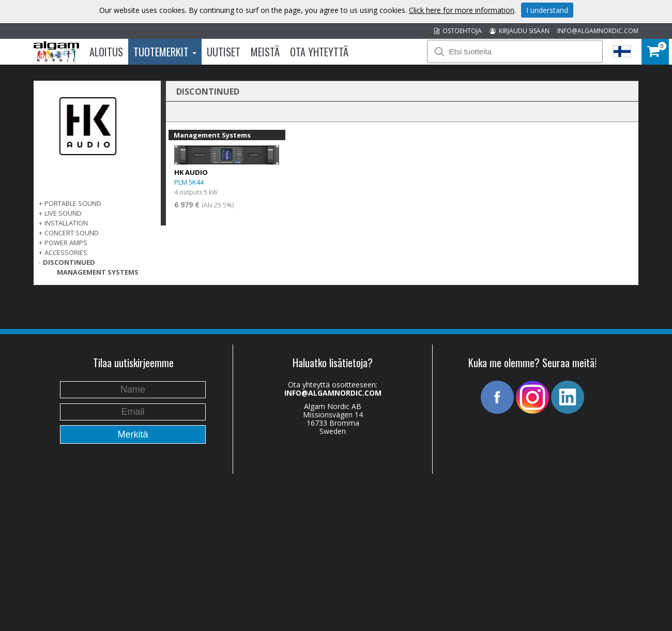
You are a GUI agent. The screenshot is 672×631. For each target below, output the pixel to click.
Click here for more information (462, 10)
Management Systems (98, 272)
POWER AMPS (66, 243)
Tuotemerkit (165, 52)
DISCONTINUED (69, 262)
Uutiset (224, 52)
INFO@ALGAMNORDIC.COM (598, 31)
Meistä (265, 52)
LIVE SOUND (63, 213)
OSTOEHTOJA (458, 31)
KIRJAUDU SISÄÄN (520, 31)
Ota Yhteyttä (319, 52)
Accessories (66, 252)
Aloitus (106, 52)
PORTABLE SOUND (73, 203)
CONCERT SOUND (72, 233)
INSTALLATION (66, 223)
